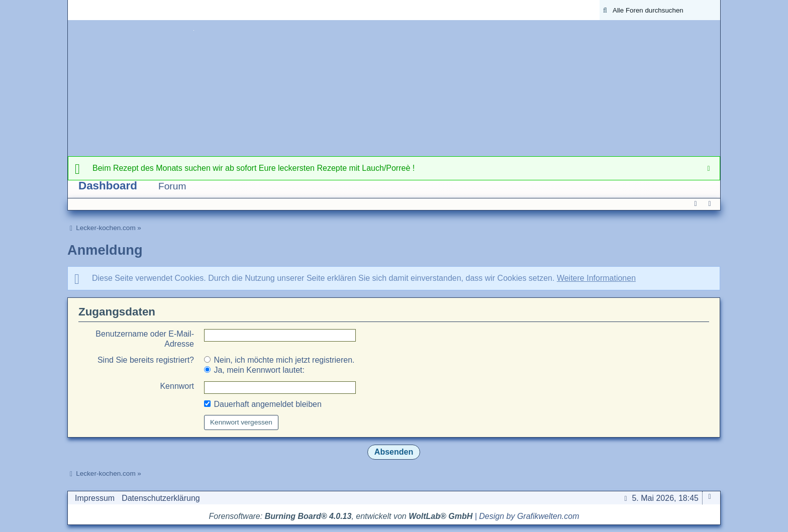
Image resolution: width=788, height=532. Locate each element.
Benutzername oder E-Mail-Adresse (145, 339)
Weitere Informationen (596, 278)
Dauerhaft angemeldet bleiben (263, 404)
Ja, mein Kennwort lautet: (254, 370)
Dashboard (108, 186)
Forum (172, 186)
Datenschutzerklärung (161, 498)
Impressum (95, 498)
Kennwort (177, 386)
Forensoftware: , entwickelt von (341, 516)
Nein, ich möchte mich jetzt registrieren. (279, 360)
